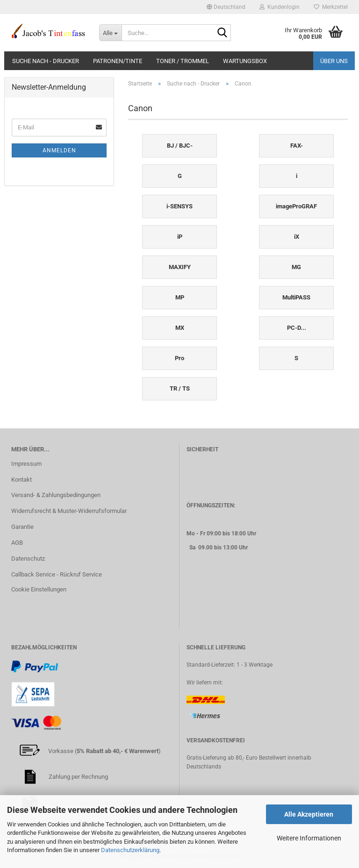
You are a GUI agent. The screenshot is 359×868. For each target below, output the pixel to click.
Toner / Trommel (183, 61)
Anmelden (59, 150)
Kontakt (22, 480)
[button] (226, 7)
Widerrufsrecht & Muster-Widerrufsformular (69, 511)
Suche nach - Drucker (46, 61)
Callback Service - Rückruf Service (57, 574)
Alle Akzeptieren (309, 814)
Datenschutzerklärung (130, 850)
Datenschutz (28, 559)
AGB (17, 543)
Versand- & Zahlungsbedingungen (56, 495)
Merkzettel (331, 7)
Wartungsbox (245, 61)
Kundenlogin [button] (280, 7)
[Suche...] (110, 33)
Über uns (334, 61)
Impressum (26, 464)
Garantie (22, 527)
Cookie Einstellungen (39, 589)
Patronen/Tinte (118, 61)
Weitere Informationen (309, 838)
